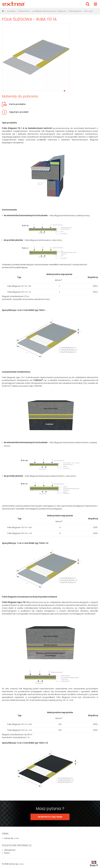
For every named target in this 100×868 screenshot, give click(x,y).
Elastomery (24, 11)
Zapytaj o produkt (15, 112)
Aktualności (9, 850)
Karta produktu (14, 104)
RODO (6, 853)
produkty (11, 11)
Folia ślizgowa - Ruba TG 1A (81, 11)
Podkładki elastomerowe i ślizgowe (49, 11)
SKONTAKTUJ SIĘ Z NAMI (50, 817)
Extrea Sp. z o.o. (11, 838)
